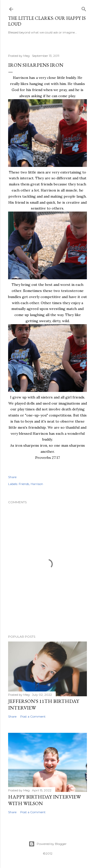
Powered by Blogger (48, 844)
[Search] (84, 8)
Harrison (37, 484)
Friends (24, 484)
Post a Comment (33, 716)
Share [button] (12, 477)
